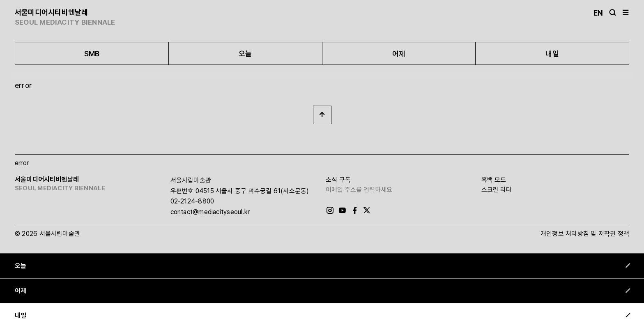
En (598, 13)
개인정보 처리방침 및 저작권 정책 (585, 234)
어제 (399, 54)
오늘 (245, 54)
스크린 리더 (497, 190)
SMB (92, 54)
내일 (552, 54)
